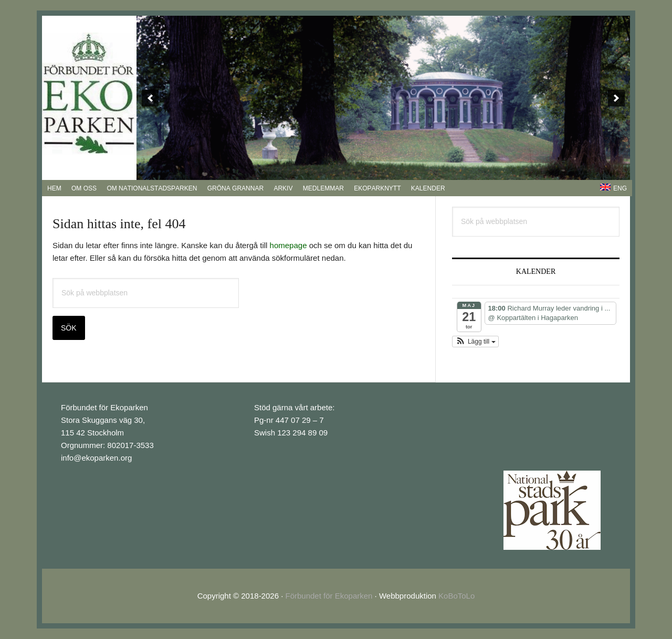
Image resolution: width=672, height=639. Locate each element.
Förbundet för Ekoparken (329, 596)
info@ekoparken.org (96, 458)
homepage (288, 245)
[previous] (150, 98)
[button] (475, 342)
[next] (616, 98)
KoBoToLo (456, 596)
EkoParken (89, 94)
